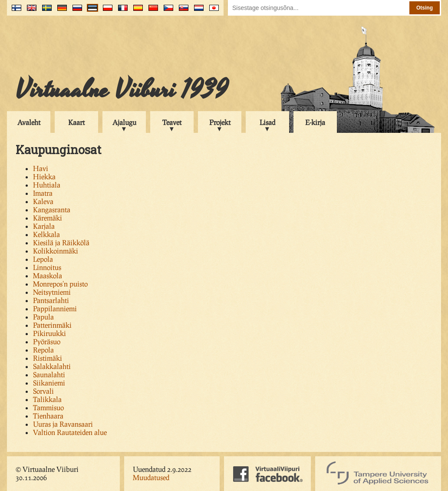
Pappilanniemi (55, 308)
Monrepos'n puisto (60, 284)
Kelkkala (46, 234)
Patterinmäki (52, 325)
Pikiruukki (49, 333)
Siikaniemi (49, 383)
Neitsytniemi (52, 292)
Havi (41, 168)
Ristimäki (48, 358)
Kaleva (43, 201)
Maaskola (48, 275)
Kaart (76, 122)
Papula (43, 317)
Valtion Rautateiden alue (70, 432)
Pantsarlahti (51, 300)
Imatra (43, 193)
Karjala (44, 226)
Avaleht (29, 122)
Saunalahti (49, 374)
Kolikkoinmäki (56, 251)
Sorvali (43, 391)
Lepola (43, 259)
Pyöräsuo (47, 341)
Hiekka (44, 176)
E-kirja (315, 122)
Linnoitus (47, 267)
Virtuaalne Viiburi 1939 (122, 90)
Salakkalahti (52, 366)
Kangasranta (52, 209)
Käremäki (48, 218)
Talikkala (47, 399)
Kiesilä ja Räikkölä (61, 242)
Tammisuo (48, 407)
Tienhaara (48, 416)
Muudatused (151, 477)
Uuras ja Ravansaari (63, 424)
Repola (43, 350)
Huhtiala (47, 185)
